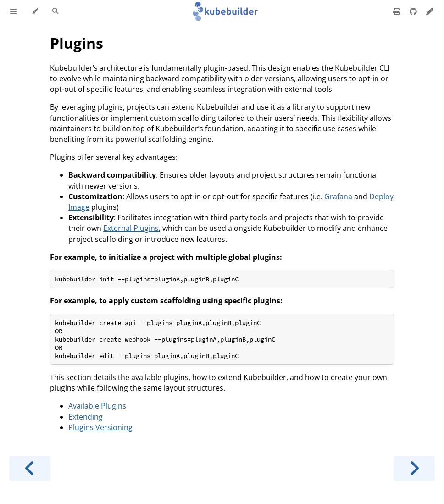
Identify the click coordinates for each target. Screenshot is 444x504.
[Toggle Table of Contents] (13, 11)
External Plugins (131, 228)
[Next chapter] (414, 468)
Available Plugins (97, 406)
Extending (86, 417)
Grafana (338, 196)
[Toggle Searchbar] (55, 11)
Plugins (77, 43)
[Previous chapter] (30, 468)
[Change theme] (35, 11)
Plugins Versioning (100, 427)
